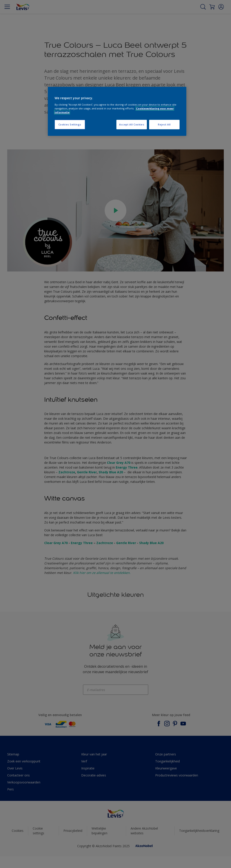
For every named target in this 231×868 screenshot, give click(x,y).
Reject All (164, 124)
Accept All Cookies (132, 124)
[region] (117, 111)
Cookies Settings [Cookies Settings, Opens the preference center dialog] (70, 124)
